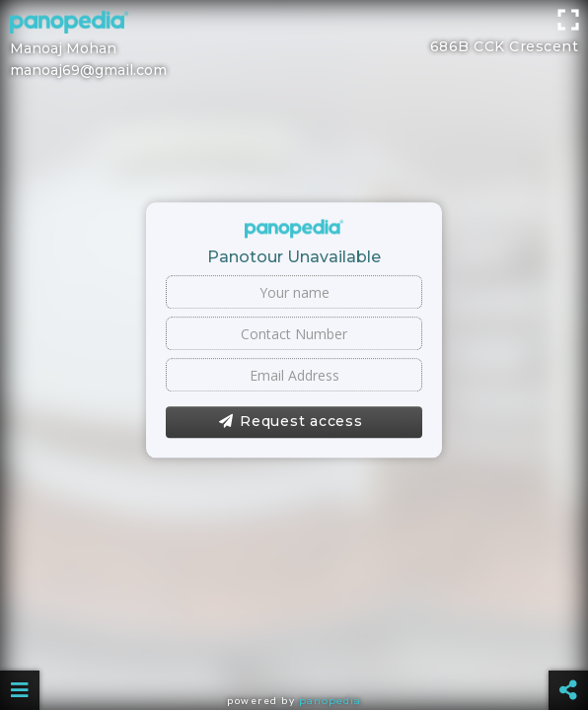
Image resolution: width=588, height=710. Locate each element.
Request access (291, 422)
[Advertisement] (294, 44)
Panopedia (330, 701)
